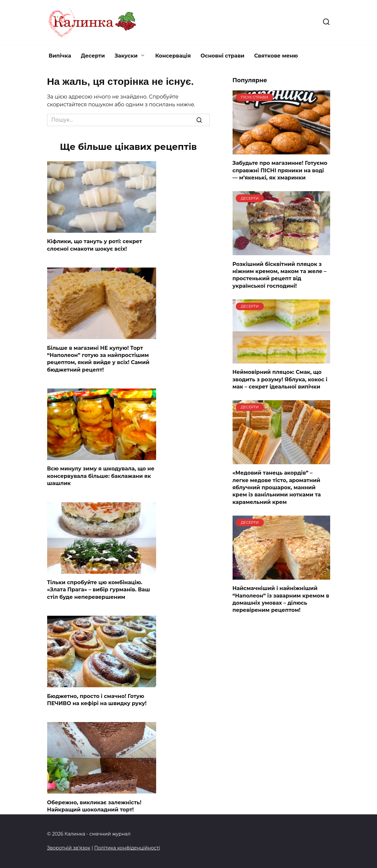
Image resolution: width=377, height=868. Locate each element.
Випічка (60, 56)
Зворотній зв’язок (69, 848)
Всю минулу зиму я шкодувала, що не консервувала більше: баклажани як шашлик (101, 476)
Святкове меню (276, 56)
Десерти (93, 56)
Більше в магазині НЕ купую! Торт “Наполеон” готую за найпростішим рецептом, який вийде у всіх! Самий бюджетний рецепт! (98, 359)
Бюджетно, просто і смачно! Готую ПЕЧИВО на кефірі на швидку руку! (97, 699)
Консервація (173, 56)
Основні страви (223, 56)
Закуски (126, 56)
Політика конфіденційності (127, 848)
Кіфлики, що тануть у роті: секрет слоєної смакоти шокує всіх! (95, 245)
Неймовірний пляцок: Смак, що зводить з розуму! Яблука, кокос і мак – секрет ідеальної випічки (280, 379)
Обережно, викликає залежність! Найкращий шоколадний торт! (94, 806)
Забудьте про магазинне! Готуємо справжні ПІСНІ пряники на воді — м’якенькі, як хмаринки (280, 170)
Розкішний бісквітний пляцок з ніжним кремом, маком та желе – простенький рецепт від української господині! (280, 275)
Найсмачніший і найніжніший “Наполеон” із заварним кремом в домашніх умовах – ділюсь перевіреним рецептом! (281, 599)
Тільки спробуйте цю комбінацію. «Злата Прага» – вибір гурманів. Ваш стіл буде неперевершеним (99, 590)
